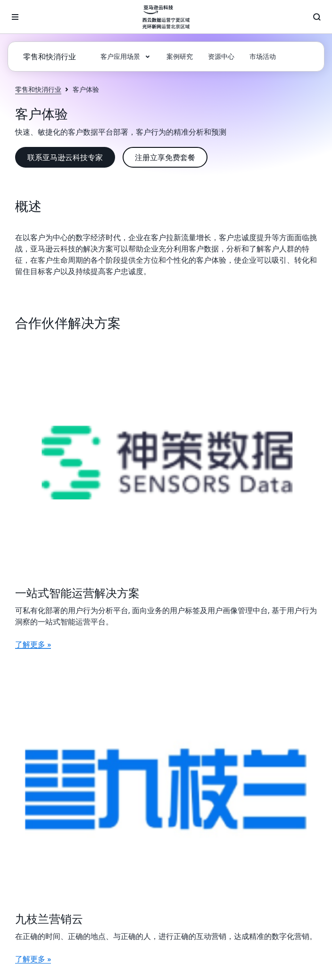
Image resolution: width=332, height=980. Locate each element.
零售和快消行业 (38, 89)
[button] (126, 57)
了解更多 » (33, 644)
